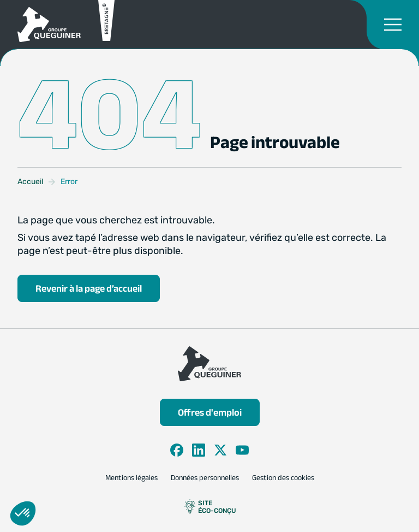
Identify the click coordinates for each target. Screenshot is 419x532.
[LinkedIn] (199, 450)
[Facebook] (177, 450)
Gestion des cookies (283, 478)
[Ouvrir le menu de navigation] (393, 25)
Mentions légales (131, 478)
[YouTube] (242, 450)
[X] (220, 450)
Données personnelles (205, 478)
